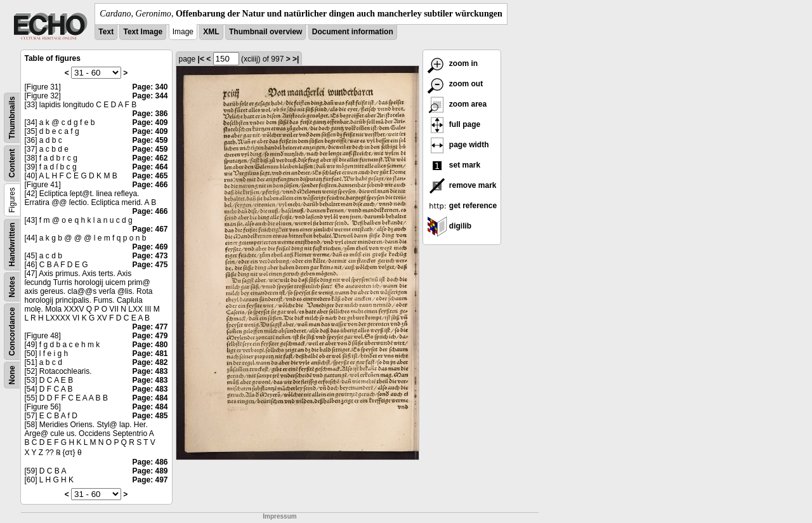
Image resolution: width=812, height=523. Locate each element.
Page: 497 (150, 480)
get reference (462, 206)
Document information (353, 32)
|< (201, 59)
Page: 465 (150, 176)
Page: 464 (150, 167)
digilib (449, 226)
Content (12, 163)
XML (211, 32)
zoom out (455, 84)
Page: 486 (150, 462)
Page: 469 (150, 247)
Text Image (143, 32)
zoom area (457, 104)
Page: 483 (150, 371)
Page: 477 (150, 327)
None (12, 375)
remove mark (462, 185)
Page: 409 (150, 122)
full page (454, 124)
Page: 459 (150, 140)
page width (458, 145)
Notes (12, 287)
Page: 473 (150, 256)
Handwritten (12, 245)
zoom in (453, 63)
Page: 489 (150, 471)
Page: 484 (150, 398)
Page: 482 (150, 362)
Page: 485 (150, 416)
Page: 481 (150, 354)
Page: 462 (150, 158)
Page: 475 (150, 265)
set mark (454, 165)
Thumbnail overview (265, 32)
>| (296, 59)
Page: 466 (150, 185)
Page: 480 (150, 345)
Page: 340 (150, 87)
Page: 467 (150, 229)
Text (106, 32)
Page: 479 (150, 336)
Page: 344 (150, 96)
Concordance (12, 332)
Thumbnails (12, 118)
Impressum (279, 516)
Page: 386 (150, 114)
